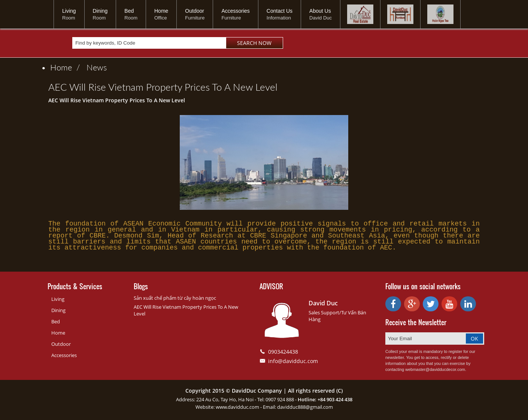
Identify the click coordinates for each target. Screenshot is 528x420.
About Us (321, 14)
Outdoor (195, 14)
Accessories (235, 14)
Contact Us (280, 14)
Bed (131, 14)
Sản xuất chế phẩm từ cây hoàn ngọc (175, 300)
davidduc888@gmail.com (305, 409)
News (97, 67)
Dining (100, 14)
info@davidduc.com (293, 363)
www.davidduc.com (237, 409)
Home (161, 14)
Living (69, 14)
